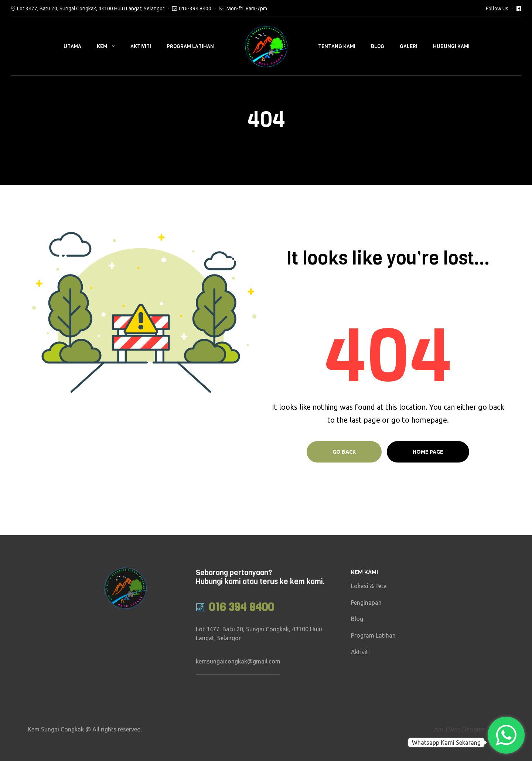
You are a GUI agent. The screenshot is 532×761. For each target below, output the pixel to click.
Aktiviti (141, 46)
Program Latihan (190, 46)
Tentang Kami (337, 46)
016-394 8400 (195, 8)
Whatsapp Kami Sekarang (446, 743)
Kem (102, 46)
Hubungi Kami (451, 46)
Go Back (344, 452)
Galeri (409, 46)
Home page (428, 452)
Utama (72, 46)
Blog (378, 46)
